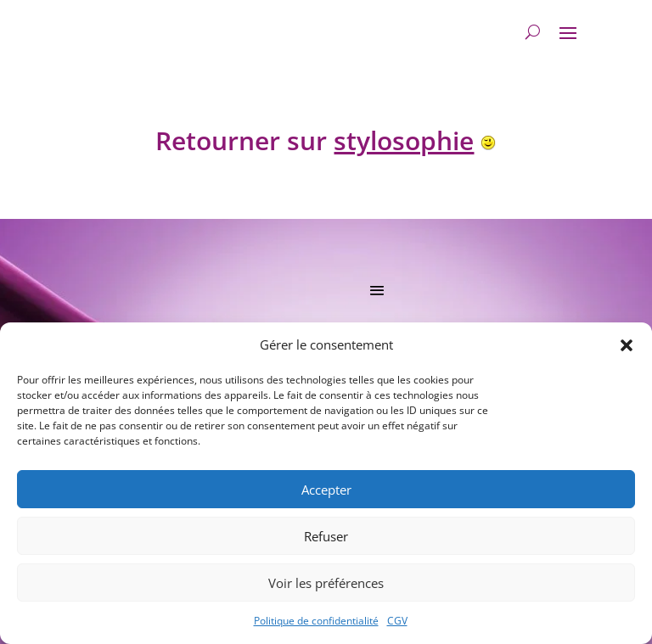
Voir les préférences (326, 583)
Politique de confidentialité (316, 621)
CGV (397, 621)
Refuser (326, 536)
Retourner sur (315, 140)
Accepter (326, 490)
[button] (627, 345)
